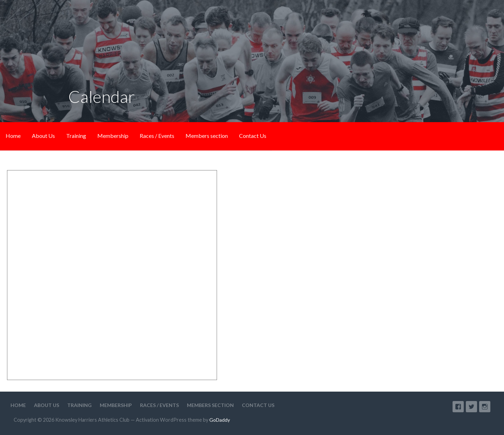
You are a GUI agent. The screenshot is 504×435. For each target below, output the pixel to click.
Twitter (471, 407)
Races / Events (157, 136)
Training (76, 136)
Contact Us (253, 136)
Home (13, 136)
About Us (43, 136)
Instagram (485, 407)
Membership (113, 136)
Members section (207, 136)
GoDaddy (220, 420)
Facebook (458, 407)
